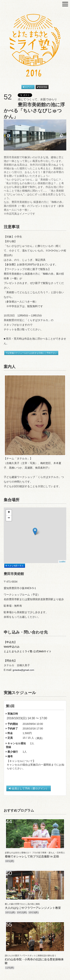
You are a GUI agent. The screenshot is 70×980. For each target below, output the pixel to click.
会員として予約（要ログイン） (29, 788)
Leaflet (62, 562)
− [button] (9, 518)
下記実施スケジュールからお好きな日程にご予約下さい (31, 353)
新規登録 (42, 87)
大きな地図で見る (15, 566)
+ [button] (9, 512)
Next (62, 136)
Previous (8, 136)
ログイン (28, 87)
